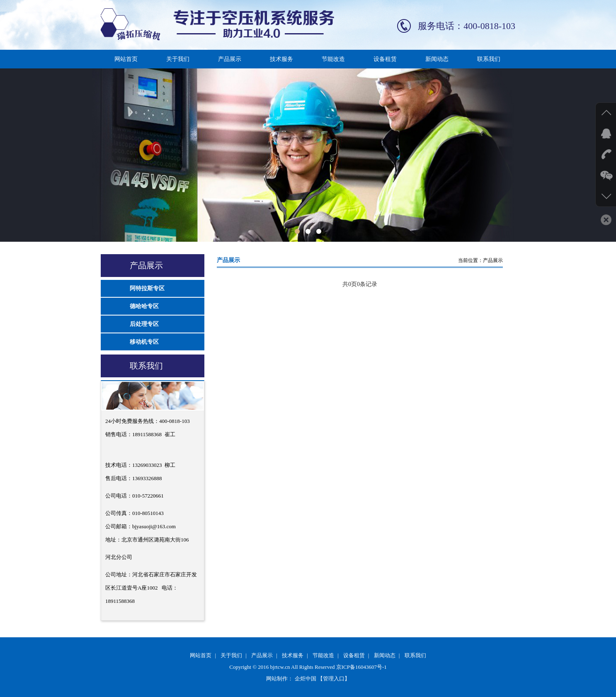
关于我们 (178, 59)
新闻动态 (437, 59)
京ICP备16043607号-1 (361, 667)
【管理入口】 (334, 679)
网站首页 (126, 59)
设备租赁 (385, 59)
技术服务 (281, 59)
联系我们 (489, 59)
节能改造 (333, 59)
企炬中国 (306, 679)
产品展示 (230, 59)
